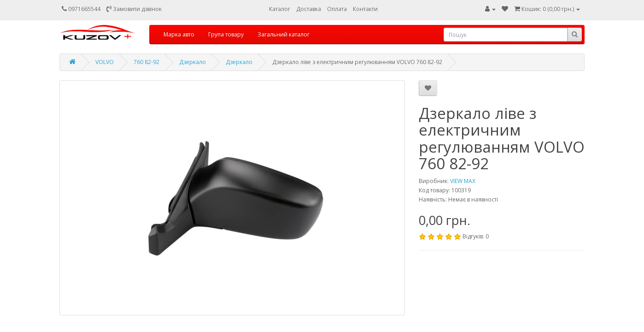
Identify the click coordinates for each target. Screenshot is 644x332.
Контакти (365, 9)
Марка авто (179, 34)
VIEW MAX (463, 181)
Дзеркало (193, 62)
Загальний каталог (284, 34)
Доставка (309, 9)
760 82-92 (146, 62)
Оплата (337, 9)
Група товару (226, 34)
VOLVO (105, 62)
